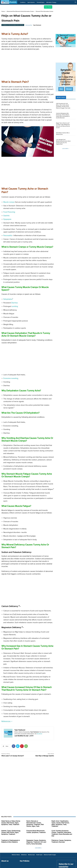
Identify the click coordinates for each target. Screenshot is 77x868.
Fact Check (48, 7)
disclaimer (39, 734)
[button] (75, 2)
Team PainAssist (37, 25)
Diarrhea (14, 303)
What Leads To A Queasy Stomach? (13, 756)
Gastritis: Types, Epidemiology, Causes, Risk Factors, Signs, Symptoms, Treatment (11, 833)
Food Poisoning (9, 212)
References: (7, 721)
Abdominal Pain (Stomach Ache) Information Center (20, 11)
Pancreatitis (8, 236)
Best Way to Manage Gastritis (45, 756)
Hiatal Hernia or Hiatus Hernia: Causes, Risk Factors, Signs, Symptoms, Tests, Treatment (11, 823)
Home (3, 11)
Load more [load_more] (66, 149)
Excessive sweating (11, 378)
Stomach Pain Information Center (45, 11)
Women (69, 89)
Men (61, 89)
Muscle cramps (9, 202)
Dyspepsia (7, 219)
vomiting (15, 306)
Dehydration (8, 299)
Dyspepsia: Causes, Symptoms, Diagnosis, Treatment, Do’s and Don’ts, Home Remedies (36, 842)
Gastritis (6, 216)
